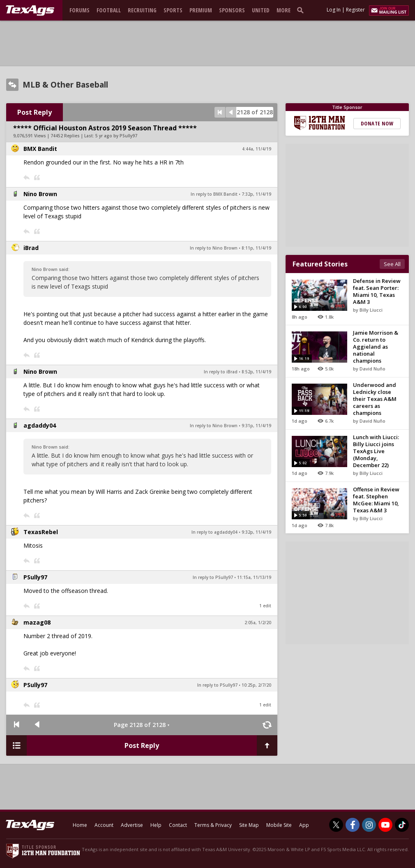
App (304, 825)
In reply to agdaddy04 (214, 532)
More (284, 10)
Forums (80, 10)
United (261, 10)
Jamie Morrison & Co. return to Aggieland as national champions (376, 347)
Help (156, 825)
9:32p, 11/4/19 (256, 532)
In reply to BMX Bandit (214, 194)
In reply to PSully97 (213, 577)
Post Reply (35, 112)
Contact (178, 825)
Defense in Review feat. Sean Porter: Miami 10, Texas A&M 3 (377, 291)
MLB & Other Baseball (65, 85)
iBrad (31, 248)
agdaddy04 (40, 425)
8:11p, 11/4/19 (256, 248)
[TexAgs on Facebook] (353, 825)
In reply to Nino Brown (214, 248)
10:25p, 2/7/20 (256, 685)
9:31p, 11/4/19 (256, 426)
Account (104, 825)
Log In (334, 10)
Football (109, 10)
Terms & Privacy (213, 825)
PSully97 (35, 577)
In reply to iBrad (221, 372)
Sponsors (232, 10)
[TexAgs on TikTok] (402, 825)
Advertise (132, 825)
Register (355, 10)
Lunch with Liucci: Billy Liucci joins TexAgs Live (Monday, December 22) (376, 451)
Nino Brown (40, 194)
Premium (201, 10)
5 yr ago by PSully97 (116, 136)
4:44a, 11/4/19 (257, 149)
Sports (173, 10)
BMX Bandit (40, 149)
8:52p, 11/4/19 (256, 372)
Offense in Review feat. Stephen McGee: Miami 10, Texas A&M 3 (376, 500)
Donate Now (377, 123)
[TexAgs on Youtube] (385, 825)
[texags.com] (30, 11)
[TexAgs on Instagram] (369, 825)
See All (392, 264)
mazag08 (37, 622)
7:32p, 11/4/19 (256, 194)
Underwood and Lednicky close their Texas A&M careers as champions (375, 399)
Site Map (249, 825)
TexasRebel (41, 532)
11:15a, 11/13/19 (254, 577)
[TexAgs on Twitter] (336, 825)
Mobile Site (279, 825)
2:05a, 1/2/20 (258, 623)
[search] (302, 10)
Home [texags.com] (80, 825)
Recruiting (142, 10)
